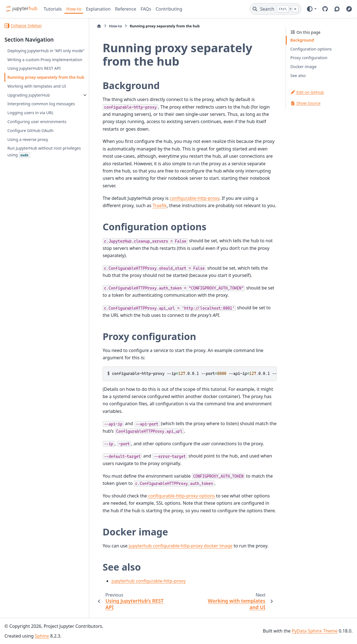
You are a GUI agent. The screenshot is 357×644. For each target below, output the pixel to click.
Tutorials (53, 9)
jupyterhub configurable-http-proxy (149, 581)
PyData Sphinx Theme (315, 631)
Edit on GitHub (307, 92)
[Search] (275, 9)
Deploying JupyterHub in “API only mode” (46, 51)
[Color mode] (311, 9)
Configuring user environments (37, 122)
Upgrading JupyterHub (28, 95)
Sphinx (42, 636)
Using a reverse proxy (28, 139)
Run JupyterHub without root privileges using (44, 152)
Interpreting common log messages (41, 104)
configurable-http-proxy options (181, 496)
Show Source (305, 103)
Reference (126, 9)
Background (302, 40)
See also (298, 76)
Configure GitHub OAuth (30, 131)
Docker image (303, 67)
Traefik (160, 205)
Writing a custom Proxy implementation (45, 60)
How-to (74, 9)
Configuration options (311, 49)
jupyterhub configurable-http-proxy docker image (180, 546)
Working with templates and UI (37, 86)
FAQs (146, 9)
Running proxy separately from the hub (46, 77)
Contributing (169, 9)
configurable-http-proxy (195, 198)
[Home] (99, 26)
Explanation (98, 9)
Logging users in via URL (30, 113)
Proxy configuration (309, 58)
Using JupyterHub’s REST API (34, 68)
